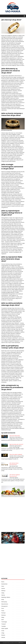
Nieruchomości (5, 604)
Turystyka (3, 626)
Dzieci (3, 586)
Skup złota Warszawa (15, 436)
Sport (3, 620)
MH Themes (21, 643)
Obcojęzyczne (4, 606)
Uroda (3, 631)
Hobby (3, 593)
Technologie (4, 622)
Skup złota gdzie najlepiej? (16, 454)
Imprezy (3, 595)
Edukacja (3, 591)
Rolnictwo (4, 615)
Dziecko (3, 588)
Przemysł (3, 613)
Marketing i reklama (6, 597)
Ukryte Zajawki (5, 628)
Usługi (3, 633)
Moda (3, 600)
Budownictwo (4, 584)
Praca (3, 608)
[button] (24, 16)
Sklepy (3, 617)
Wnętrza (3, 635)
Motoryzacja (4, 602)
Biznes (3, 582)
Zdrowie (3, 637)
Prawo (3, 611)
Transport (4, 624)
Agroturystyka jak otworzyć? (16, 444)
